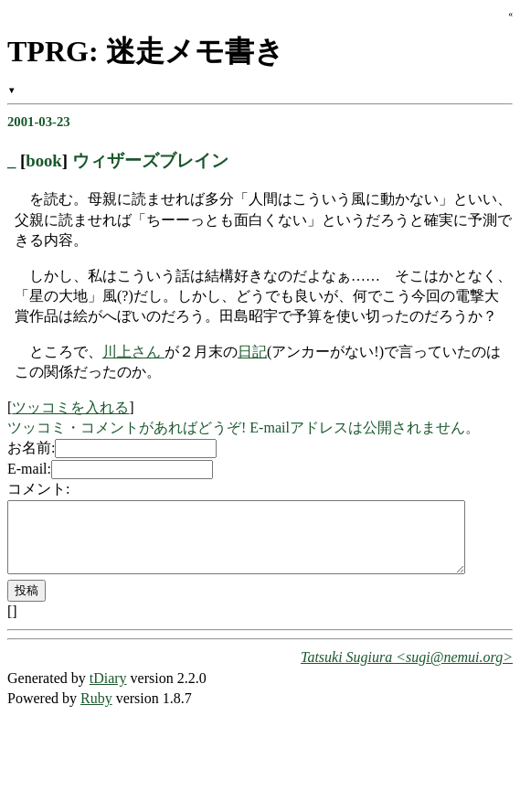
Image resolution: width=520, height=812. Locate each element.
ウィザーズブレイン (150, 160)
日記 (252, 352)
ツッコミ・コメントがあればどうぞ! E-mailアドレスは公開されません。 (244, 427)
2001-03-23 (39, 122)
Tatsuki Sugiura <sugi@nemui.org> (407, 671)
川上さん (133, 352)
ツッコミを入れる (70, 407)
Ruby (96, 712)
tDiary (108, 692)
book (44, 160)
